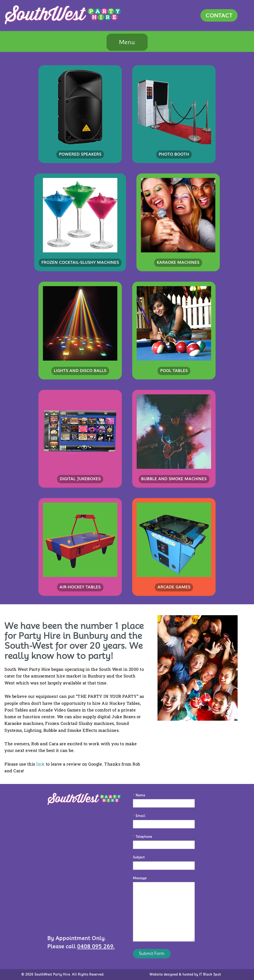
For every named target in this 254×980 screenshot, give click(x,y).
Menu (127, 42)
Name (139, 795)
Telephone (143, 837)
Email (139, 816)
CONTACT (219, 15)
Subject (139, 857)
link (40, 764)
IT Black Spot (210, 974)
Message (140, 878)
